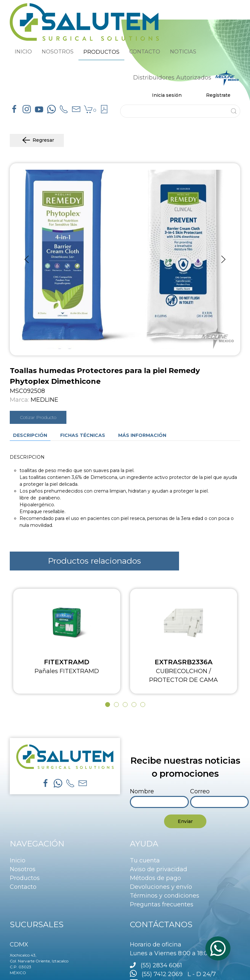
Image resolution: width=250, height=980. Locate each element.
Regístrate (218, 95)
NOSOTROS (58, 51)
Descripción (30, 435)
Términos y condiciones (165, 896)
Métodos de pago (155, 878)
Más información (142, 435)
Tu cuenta (145, 860)
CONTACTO (145, 51)
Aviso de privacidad (159, 869)
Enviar (185, 821)
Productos (25, 878)
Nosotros (23, 869)
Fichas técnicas (83, 435)
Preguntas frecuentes (162, 904)
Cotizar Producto (38, 417)
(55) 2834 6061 (161, 965)
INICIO (23, 51)
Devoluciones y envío (161, 887)
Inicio (18, 860)
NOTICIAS (183, 51)
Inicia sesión (167, 95)
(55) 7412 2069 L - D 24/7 (173, 974)
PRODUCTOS (101, 52)
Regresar (37, 140)
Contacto (23, 887)
